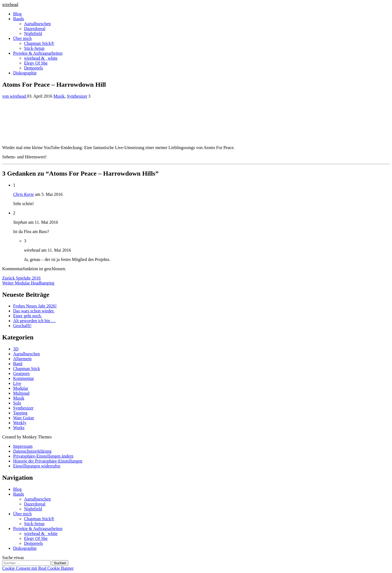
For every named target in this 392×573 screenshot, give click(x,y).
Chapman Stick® (39, 43)
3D (16, 349)
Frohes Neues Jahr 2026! (35, 306)
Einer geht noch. (27, 316)
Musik (59, 96)
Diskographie (25, 73)
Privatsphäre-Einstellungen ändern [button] (43, 456)
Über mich (22, 38)
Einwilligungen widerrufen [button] (37, 466)
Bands (19, 19)
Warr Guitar (23, 418)
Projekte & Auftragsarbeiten (38, 53)
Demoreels (33, 68)
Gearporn (21, 373)
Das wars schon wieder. (34, 311)
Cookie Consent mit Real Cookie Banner (38, 568)
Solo (17, 403)
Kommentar (23, 378)
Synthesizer (77, 96)
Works (19, 428)
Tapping (20, 413)
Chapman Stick (26, 369)
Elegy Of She (36, 63)
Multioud (21, 393)
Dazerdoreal (35, 29)
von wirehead (15, 96)
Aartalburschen (37, 24)
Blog (17, 14)
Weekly (20, 423)
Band (18, 364)
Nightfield (33, 34)
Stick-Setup (34, 48)
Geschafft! (22, 326)
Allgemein (22, 359)
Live (17, 383)
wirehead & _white (41, 58)
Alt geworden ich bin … (34, 321)
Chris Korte (23, 194)
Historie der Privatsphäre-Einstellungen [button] (48, 461)
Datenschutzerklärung (32, 451)
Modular (21, 388)
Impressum (23, 446)
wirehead (10, 5)
